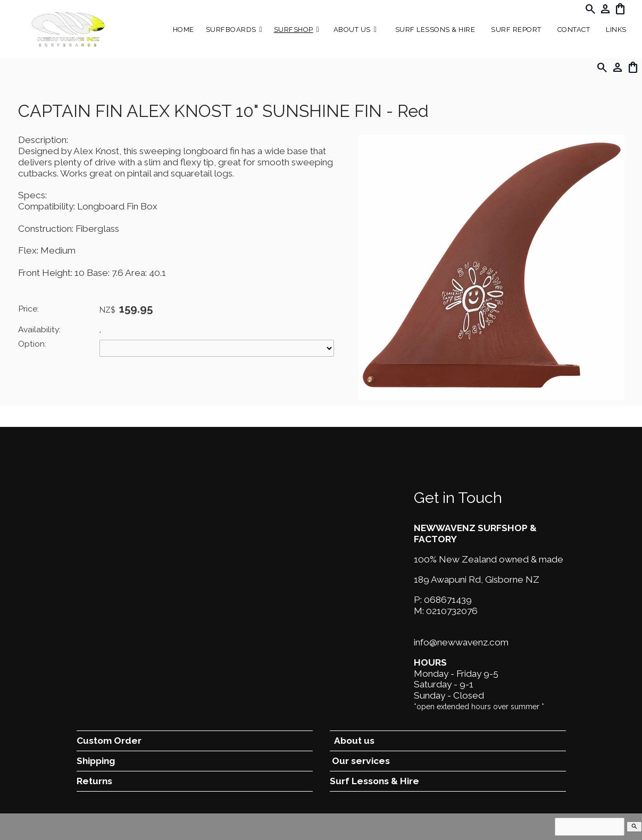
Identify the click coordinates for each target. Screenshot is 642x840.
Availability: (39, 329)
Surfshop (294, 30)
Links (616, 30)
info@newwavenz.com (461, 642)
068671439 (448, 600)
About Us (352, 30)
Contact (574, 30)
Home (184, 30)
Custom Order (109, 741)
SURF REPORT (516, 30)
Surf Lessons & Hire (435, 30)
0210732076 (452, 611)
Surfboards (231, 30)
